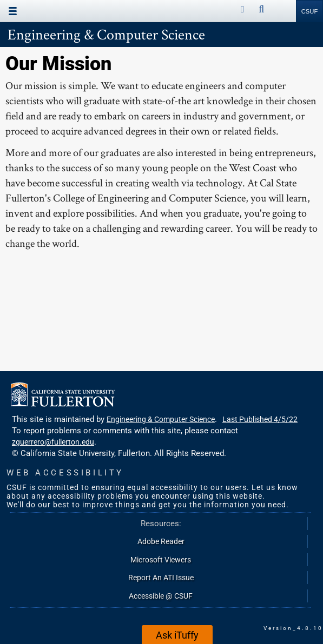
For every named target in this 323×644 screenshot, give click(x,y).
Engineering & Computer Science (106, 34)
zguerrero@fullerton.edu (53, 442)
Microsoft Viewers (161, 560)
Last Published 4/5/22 (260, 419)
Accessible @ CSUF (161, 596)
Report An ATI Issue (161, 578)
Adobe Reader (161, 541)
